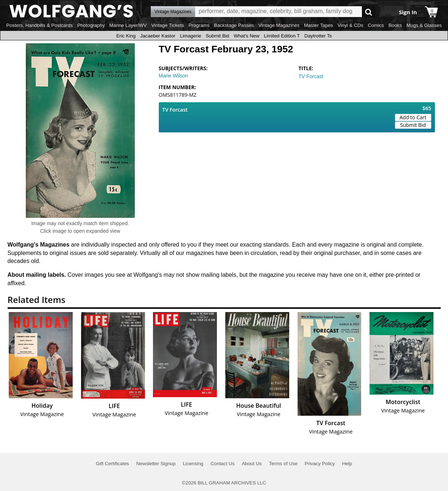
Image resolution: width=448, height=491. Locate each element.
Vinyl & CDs (350, 25)
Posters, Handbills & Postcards (39, 25)
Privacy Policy (320, 464)
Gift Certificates (112, 464)
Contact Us (222, 464)
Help (347, 464)
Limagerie (191, 36)
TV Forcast (311, 76)
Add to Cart (413, 117)
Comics (376, 25)
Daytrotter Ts (318, 36)
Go (369, 12)
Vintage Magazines (279, 25)
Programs (199, 25)
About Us (252, 464)
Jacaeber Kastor (158, 36)
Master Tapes (319, 25)
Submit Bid (217, 36)
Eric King (126, 36)
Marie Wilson (173, 76)
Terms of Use (283, 464)
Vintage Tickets (168, 25)
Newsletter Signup (156, 464)
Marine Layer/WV (128, 25)
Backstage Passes (234, 25)
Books (395, 25)
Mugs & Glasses (424, 25)
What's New (247, 36)
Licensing (193, 464)
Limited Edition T (282, 36)
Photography (91, 25)
